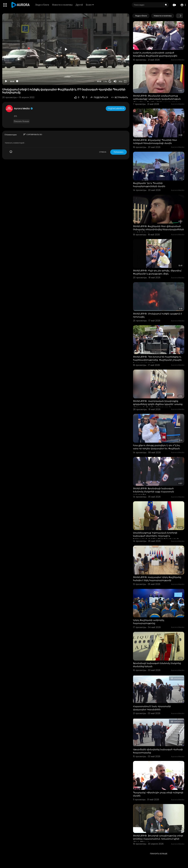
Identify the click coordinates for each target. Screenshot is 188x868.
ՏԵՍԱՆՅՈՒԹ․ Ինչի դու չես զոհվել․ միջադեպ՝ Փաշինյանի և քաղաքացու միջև (157, 272)
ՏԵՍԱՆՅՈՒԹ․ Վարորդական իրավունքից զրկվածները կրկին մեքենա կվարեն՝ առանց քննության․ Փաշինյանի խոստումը (158, 404)
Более (90, 5)
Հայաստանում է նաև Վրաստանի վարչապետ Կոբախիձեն (152, 708)
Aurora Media (24, 108)
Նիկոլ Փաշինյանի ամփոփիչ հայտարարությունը (149, 622)
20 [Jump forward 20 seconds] (110, 81)
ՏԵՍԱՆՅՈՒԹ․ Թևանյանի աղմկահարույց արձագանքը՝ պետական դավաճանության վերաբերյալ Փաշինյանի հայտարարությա (157, 99)
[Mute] (115, 81)
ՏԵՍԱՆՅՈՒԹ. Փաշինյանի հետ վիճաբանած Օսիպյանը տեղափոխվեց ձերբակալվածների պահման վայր (159, 229)
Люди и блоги (43, 5)
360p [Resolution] (120, 81)
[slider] (56, 81)
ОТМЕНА (103, 152)
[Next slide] (180, 16)
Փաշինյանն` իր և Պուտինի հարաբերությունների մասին (149, 185)
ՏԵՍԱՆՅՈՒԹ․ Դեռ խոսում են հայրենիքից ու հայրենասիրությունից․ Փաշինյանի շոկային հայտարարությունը (157, 360)
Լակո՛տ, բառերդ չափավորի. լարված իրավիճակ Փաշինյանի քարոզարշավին (155, 54)
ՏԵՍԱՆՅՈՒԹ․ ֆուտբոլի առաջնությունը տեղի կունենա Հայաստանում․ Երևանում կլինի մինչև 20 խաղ (158, 839)
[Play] (6, 81)
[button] (182, 5)
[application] (66, 49)
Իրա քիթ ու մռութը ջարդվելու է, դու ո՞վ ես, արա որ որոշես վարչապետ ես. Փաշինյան (157, 447)
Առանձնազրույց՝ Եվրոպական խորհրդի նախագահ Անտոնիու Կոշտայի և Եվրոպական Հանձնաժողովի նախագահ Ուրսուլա (156, 537)
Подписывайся (116, 108)
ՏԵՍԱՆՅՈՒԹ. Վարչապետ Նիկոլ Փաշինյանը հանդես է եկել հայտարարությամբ (157, 579)
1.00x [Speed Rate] (105, 81)
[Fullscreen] (125, 81)
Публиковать (119, 152)
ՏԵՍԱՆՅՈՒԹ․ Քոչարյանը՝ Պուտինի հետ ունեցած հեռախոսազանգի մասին (155, 142)
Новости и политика (63, 5)
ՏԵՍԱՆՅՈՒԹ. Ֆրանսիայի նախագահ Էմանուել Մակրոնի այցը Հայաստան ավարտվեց (154, 492)
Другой (80, 5)
